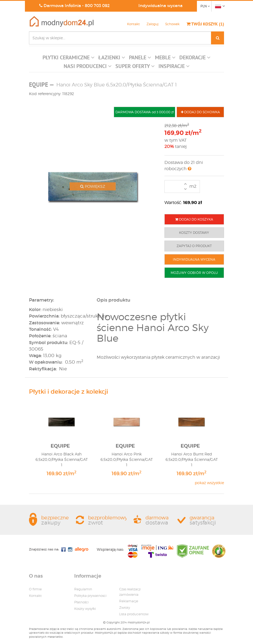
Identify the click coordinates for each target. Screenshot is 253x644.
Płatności (81, 602)
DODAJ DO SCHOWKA (200, 112)
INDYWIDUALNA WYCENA (194, 259)
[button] (69, 59)
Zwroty (125, 608)
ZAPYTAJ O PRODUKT (194, 246)
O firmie (35, 589)
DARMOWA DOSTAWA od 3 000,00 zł (145, 112)
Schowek (172, 24)
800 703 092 (97, 6)
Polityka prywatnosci (90, 596)
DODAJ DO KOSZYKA (194, 219)
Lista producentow (134, 614)
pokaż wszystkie (209, 483)
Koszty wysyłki (85, 609)
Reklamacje (129, 601)
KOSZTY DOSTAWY (194, 233)
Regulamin (83, 589)
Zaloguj (153, 24)
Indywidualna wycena (160, 6)
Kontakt (133, 24)
